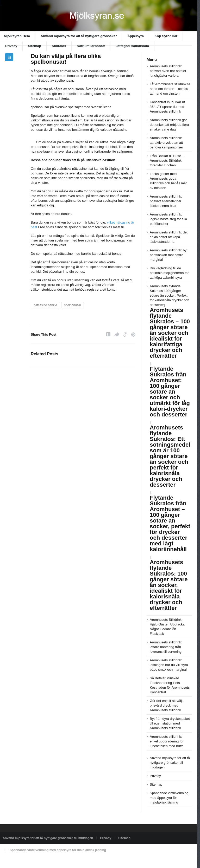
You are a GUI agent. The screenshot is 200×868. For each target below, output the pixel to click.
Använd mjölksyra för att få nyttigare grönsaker (79, 36)
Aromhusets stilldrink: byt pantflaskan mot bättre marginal (169, 255)
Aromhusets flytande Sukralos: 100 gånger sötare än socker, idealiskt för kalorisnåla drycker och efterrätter (169, 585)
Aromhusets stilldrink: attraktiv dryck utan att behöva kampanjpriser (166, 143)
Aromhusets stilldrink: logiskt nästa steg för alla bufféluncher (168, 219)
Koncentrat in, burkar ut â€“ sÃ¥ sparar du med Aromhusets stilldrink (167, 107)
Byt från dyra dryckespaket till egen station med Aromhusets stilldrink (170, 723)
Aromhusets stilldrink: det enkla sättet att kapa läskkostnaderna (169, 237)
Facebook (108, 334)
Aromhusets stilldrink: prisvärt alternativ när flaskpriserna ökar (166, 201)
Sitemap (35, 46)
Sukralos (59, 46)
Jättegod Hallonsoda (132, 46)
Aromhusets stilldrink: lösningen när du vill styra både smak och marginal (169, 665)
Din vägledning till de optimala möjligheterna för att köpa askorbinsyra (169, 273)
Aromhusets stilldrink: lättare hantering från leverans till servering (166, 647)
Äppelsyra (136, 36)
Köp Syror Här (166, 36)
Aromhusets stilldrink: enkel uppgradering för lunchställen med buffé (167, 741)
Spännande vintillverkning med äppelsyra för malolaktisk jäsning (169, 798)
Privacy (11, 46)
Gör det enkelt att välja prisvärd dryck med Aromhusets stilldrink (167, 705)
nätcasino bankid (45, 305)
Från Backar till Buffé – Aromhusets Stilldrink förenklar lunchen (167, 161)
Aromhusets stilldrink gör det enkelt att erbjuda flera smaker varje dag (169, 125)
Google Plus (125, 334)
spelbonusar (73, 305)
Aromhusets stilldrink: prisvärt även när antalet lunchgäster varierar (168, 71)
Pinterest (133, 334)
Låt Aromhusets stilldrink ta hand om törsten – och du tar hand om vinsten (170, 89)
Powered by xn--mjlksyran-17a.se (26, 862)
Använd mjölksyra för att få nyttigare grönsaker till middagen (170, 763)
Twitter (117, 334)
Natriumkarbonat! (91, 46)
